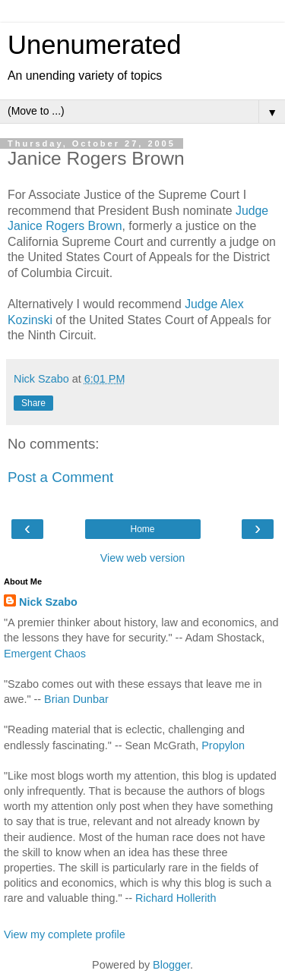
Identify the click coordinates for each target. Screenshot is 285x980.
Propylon (223, 745)
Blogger (171, 965)
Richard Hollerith (176, 898)
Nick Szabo (48, 602)
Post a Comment (60, 477)
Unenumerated (95, 45)
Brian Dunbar (76, 699)
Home (142, 529)
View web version (143, 558)
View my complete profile (65, 934)
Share (33, 403)
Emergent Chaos (45, 654)
